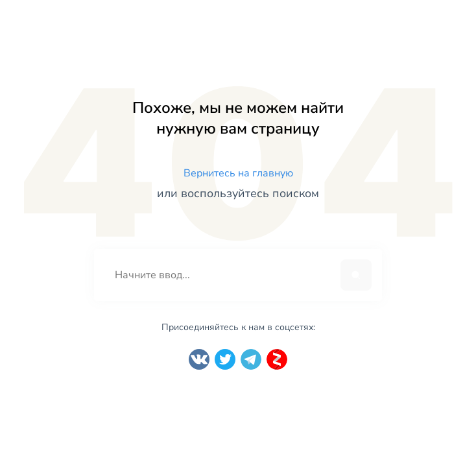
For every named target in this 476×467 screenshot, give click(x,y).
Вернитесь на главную (238, 173)
